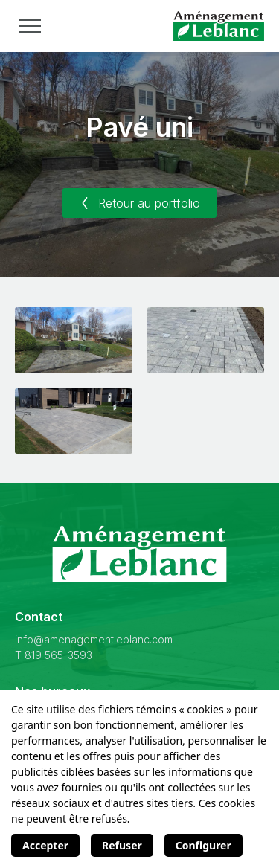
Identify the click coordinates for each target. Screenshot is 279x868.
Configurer (203, 845)
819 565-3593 (58, 655)
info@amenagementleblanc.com (94, 639)
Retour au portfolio (139, 203)
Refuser (122, 845)
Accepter (45, 845)
